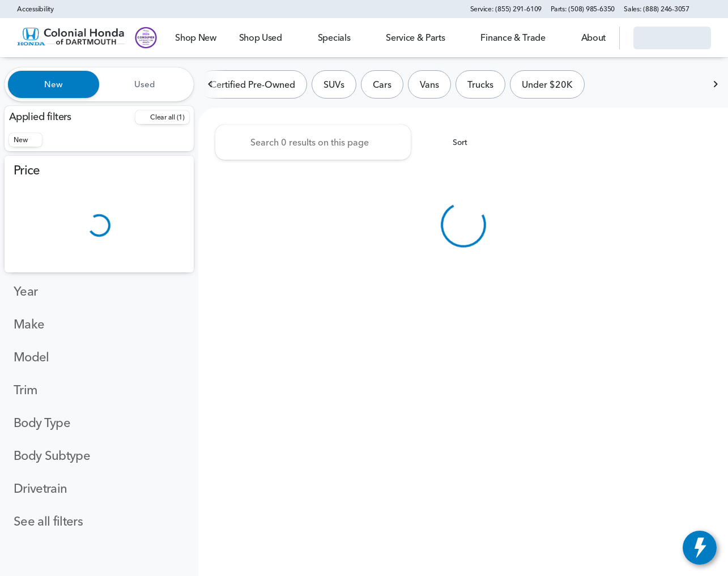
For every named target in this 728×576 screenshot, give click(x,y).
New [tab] (54, 84)
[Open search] (597, 38)
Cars (382, 84)
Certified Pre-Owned (253, 84)
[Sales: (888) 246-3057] (657, 9)
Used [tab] (145, 84)
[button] (714, 9)
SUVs (334, 84)
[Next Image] (716, 84)
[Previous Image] (211, 84)
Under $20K (547, 84)
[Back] (162, 117)
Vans (429, 84)
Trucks (480, 84)
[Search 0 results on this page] (313, 142)
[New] (25, 140)
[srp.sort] (454, 142)
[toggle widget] (700, 548)
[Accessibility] (30, 9)
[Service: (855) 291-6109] (506, 9)
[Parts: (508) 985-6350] (583, 9)
